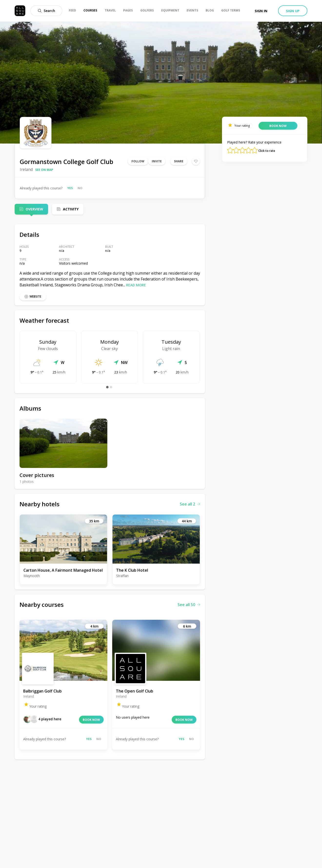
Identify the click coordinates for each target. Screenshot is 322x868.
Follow (138, 161)
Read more (136, 285)
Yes (70, 188)
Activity (71, 209)
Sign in (261, 11)
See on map (44, 170)
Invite (157, 161)
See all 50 (189, 605)
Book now (91, 720)
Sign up (293, 11)
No (80, 188)
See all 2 (190, 504)
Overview (34, 209)
